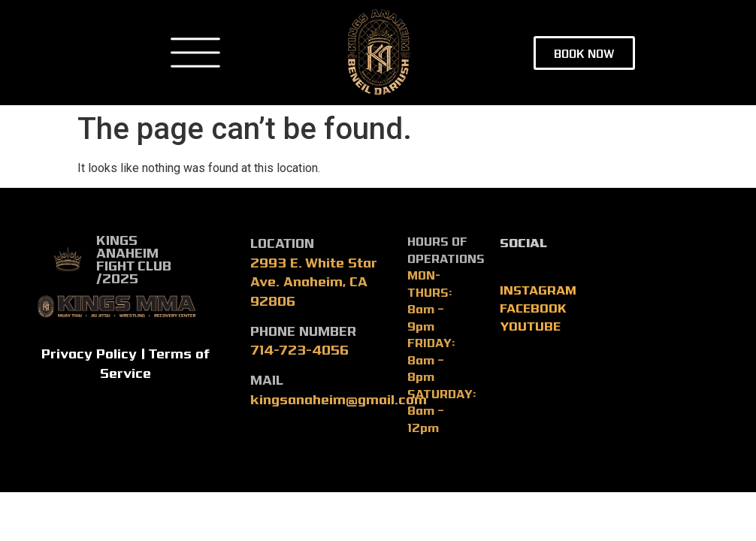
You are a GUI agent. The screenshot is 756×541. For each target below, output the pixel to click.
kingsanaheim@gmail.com (339, 399)
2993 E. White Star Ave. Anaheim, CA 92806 (313, 281)
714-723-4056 (299, 349)
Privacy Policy (89, 353)
